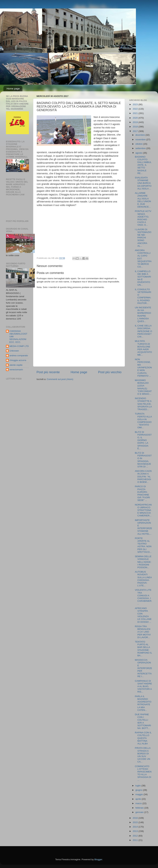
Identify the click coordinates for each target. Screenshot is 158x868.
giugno (139, 790)
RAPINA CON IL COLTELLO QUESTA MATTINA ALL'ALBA (143, 738)
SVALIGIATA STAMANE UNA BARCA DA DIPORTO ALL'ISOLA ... (143, 183)
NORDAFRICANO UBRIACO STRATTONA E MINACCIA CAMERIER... (143, 510)
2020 (136, 118)
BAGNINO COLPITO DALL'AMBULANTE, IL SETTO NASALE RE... (143, 165)
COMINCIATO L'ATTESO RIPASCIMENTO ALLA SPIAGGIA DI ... (143, 773)
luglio (138, 786)
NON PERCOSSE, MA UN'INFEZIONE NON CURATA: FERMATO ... (143, 368)
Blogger (98, 859)
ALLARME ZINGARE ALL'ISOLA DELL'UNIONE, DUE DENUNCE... (143, 200)
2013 (136, 831)
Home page (13, 89)
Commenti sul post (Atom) (60, 379)
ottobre (139, 144)
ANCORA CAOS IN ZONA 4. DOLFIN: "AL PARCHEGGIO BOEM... (143, 477)
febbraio (140, 808)
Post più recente (48, 372)
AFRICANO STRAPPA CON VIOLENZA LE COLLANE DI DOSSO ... (143, 615)
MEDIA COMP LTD (19, 346)
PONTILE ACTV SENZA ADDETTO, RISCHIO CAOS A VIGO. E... (143, 218)
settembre (141, 148)
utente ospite (16, 365)
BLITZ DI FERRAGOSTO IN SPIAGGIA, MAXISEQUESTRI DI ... (143, 460)
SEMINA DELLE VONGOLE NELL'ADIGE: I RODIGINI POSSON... (143, 562)
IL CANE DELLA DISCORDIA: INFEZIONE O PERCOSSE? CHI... (143, 331)
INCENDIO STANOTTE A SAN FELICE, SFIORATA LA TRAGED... (143, 404)
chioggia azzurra (18, 360)
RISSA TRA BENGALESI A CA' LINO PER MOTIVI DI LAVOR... (143, 632)
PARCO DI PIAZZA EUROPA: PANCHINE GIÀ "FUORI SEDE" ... (142, 493)
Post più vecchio (110, 372)
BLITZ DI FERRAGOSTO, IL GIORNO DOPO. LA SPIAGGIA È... (143, 440)
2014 (136, 827)
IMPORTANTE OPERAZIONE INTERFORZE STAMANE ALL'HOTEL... (143, 527)
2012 (136, 836)
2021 (136, 113)
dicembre (140, 135)
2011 (136, 840)
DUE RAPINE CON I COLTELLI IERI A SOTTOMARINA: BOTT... (143, 721)
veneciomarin (16, 370)
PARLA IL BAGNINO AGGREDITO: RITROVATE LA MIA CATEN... (143, 703)
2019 (136, 122)
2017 (136, 131)
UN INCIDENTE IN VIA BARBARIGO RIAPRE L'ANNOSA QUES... (143, 314)
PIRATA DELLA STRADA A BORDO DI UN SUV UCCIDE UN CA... (143, 755)
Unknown (14, 351)
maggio (139, 794)
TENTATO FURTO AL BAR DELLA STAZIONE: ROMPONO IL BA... (143, 649)
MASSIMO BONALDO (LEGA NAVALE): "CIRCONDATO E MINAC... (143, 387)
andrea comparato (19, 355)
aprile (139, 799)
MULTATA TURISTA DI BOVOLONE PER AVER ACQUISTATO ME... (143, 348)
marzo (139, 803)
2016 (136, 818)
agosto (139, 153)
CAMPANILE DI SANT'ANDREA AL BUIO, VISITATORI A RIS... (143, 686)
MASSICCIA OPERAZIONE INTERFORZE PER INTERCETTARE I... (143, 668)
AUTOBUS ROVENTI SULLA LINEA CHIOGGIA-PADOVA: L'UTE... (143, 579)
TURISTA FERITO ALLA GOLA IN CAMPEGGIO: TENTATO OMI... (143, 421)
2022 (136, 109)
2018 (136, 127)
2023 (136, 104)
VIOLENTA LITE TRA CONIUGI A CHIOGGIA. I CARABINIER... (143, 597)
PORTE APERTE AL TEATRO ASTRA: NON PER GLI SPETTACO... (143, 545)
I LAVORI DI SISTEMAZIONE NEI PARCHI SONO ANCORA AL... (143, 238)
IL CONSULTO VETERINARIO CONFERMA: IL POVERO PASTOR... (143, 296)
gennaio (140, 812)
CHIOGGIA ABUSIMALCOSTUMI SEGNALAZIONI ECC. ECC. (18, 337)
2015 (136, 822)
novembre (141, 139)
